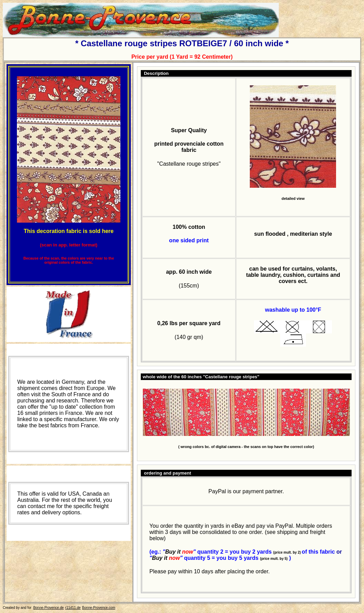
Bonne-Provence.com (99, 608)
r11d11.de (73, 608)
